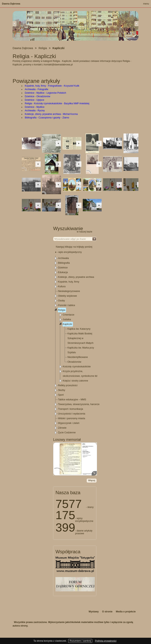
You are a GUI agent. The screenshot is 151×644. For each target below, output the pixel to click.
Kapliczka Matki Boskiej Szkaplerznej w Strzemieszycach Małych (80, 338)
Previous (15, 24)
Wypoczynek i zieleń (69, 423)
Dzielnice (63, 268)
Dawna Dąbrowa (11, 4)
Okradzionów (74, 362)
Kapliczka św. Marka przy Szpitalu (81, 350)
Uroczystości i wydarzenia (72, 414)
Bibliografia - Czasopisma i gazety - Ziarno (47, 118)
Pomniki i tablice (67, 305)
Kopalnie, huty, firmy (69, 282)
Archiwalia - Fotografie (36, 89)
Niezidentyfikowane (78, 357)
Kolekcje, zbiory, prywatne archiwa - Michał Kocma (51, 114)
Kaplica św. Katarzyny (79, 329)
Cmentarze (69, 315)
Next (136, 24)
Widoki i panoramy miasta (71, 418)
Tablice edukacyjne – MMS (72, 400)
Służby (62, 390)
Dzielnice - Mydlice (35, 107)
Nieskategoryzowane (69, 291)
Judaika (67, 319)
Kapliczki (67, 324)
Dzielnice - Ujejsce (35, 100)
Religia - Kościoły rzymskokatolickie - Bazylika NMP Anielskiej (57, 103)
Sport (61, 395)
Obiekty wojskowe (67, 296)
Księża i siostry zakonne (75, 381)
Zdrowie (62, 428)
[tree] (75, 345)
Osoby (61, 301)
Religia (62, 310)
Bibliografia (64, 263)
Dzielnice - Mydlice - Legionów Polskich (45, 93)
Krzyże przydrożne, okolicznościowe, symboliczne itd (80, 374)
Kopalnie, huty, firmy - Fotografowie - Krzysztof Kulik (52, 86)
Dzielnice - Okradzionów (37, 96)
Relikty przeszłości (68, 385)
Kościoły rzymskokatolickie (77, 367)
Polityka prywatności (106, 641)
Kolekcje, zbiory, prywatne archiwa (76, 277)
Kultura (62, 286)
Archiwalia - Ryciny (35, 111)
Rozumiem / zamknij (80, 641)
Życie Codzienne (67, 433)
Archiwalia (63, 258)
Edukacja (63, 272)
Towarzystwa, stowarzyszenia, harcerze (79, 404)
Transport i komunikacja (70, 409)
